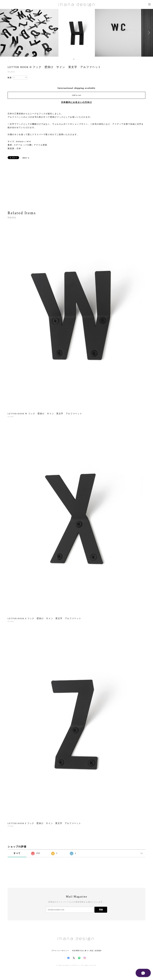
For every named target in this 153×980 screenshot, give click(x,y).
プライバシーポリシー (60, 951)
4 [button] (80, 59)
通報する (26, 158)
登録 (101, 910)
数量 (10, 78)
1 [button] (74, 59)
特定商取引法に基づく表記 (83, 951)
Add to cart (76, 95)
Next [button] (149, 33)
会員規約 (98, 951)
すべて (17, 853)
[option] (77, 33)
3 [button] (78, 59)
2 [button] (76, 59)
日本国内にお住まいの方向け (77, 102)
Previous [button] (4, 33)
